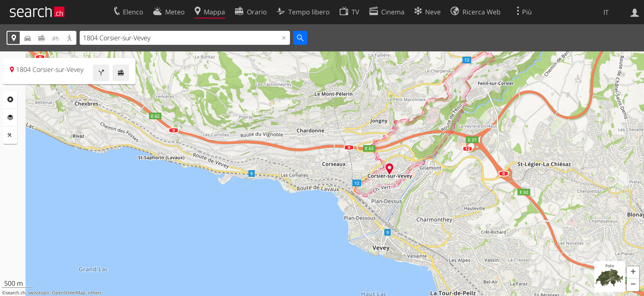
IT (606, 12)
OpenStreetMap (69, 293)
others (95, 293)
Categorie (10, 99)
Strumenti (10, 135)
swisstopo (39, 293)
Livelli (10, 118)
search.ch (16, 293)
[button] (633, 273)
